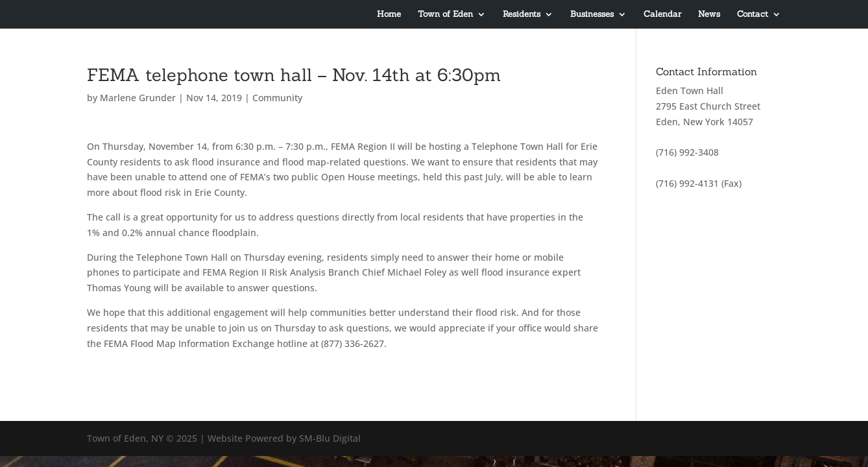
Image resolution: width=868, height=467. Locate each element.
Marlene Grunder (138, 98)
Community (277, 98)
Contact (753, 15)
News (709, 15)
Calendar (662, 15)
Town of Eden (445, 15)
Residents (522, 15)
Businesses (592, 15)
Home (389, 15)
